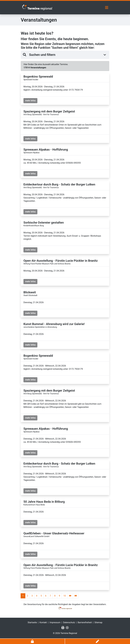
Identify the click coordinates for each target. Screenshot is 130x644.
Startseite (32, 622)
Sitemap (98, 622)
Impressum (55, 622)
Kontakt (43, 622)
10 (65, 595)
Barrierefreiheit (85, 622)
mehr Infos (30, 100)
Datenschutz (69, 622)
